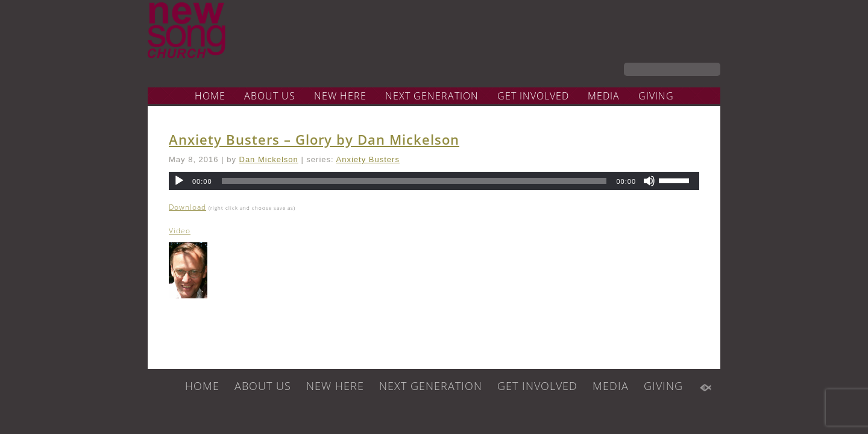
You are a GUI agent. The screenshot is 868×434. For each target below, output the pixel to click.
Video (180, 231)
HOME (210, 96)
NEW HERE (340, 96)
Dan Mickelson (269, 159)
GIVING (656, 96)
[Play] (179, 181)
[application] (434, 181)
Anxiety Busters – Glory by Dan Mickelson (314, 139)
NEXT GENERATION (432, 96)
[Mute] (649, 181)
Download (187, 207)
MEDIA (604, 96)
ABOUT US (270, 96)
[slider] (414, 181)
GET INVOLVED (533, 96)
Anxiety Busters (368, 159)
